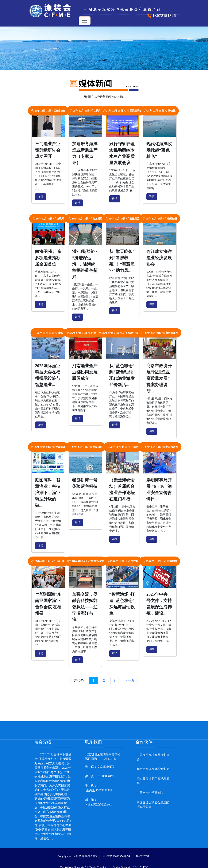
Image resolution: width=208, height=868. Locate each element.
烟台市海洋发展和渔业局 (153, 768)
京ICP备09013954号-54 (116, 855)
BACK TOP (143, 855)
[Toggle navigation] (85, 21)
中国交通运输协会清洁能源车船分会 (153, 803)
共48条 (79, 680)
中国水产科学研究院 (150, 791)
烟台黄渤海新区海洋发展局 (153, 779)
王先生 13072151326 (99, 789)
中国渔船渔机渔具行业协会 (153, 756)
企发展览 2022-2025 (85, 855)
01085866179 (106, 765)
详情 (41, 197)
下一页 (129, 680)
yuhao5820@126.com (99, 803)
